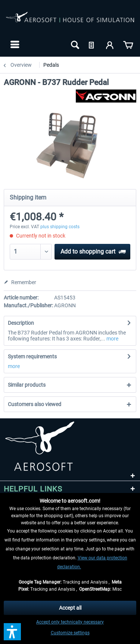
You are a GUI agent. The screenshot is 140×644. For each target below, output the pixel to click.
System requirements (32, 356)
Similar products (27, 385)
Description (21, 323)
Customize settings (70, 633)
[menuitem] (14, 44)
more (112, 339)
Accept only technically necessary (70, 622)
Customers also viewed (35, 404)
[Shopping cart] (128, 44)
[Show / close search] (74, 44)
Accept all (70, 608)
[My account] (110, 44)
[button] (12, 632)
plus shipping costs (60, 227)
